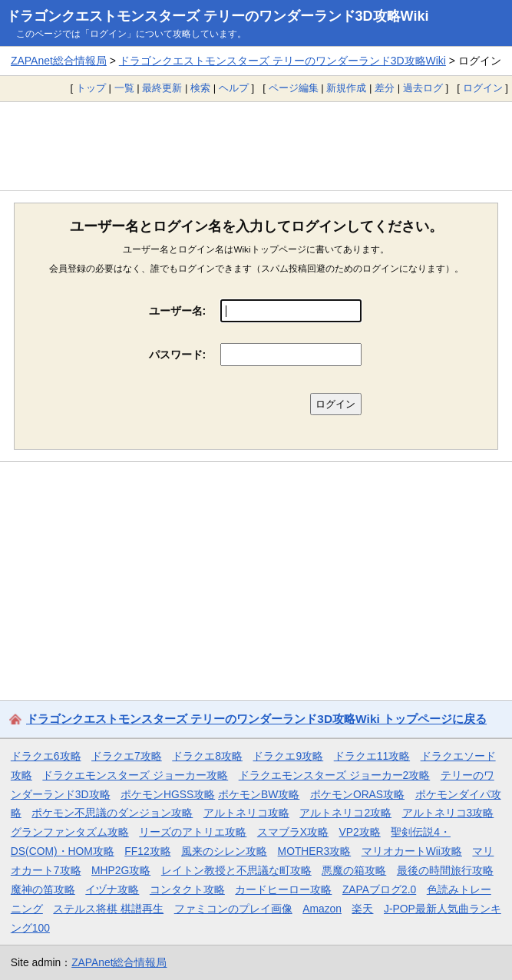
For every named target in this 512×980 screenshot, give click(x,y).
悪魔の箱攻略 (354, 870)
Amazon (322, 909)
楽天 (362, 909)
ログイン (483, 88)
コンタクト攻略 (187, 889)
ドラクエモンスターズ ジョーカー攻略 (135, 775)
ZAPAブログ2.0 (379, 889)
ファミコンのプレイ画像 (233, 909)
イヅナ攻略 (112, 889)
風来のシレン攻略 (224, 851)
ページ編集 (294, 88)
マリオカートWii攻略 (412, 851)
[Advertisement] (256, 146)
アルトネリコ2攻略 (345, 813)
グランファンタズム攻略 (70, 832)
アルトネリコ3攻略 (448, 813)
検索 (200, 88)
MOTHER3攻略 (315, 851)
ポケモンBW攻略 (259, 794)
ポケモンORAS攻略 (357, 794)
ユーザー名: (178, 311)
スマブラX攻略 (293, 832)
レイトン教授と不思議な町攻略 (236, 870)
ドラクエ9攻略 (288, 756)
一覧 (124, 88)
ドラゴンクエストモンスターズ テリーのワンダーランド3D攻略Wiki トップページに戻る (256, 719)
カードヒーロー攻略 (283, 889)
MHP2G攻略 (121, 870)
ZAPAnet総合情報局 (59, 61)
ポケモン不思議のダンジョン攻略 (112, 813)
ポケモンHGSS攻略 (168, 794)
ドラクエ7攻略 (127, 756)
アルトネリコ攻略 (246, 813)
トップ (91, 88)
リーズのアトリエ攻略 (193, 832)
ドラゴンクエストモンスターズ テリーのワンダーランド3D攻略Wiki (218, 16)
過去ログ (423, 88)
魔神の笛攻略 (43, 889)
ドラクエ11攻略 (372, 756)
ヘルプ (234, 88)
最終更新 (162, 88)
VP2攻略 (360, 832)
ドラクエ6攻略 (46, 756)
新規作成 (346, 88)
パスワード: (178, 355)
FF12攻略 (147, 851)
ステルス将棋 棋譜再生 (108, 909)
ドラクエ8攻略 (207, 756)
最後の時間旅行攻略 (445, 870)
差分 (385, 88)
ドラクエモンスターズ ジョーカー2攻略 (335, 775)
